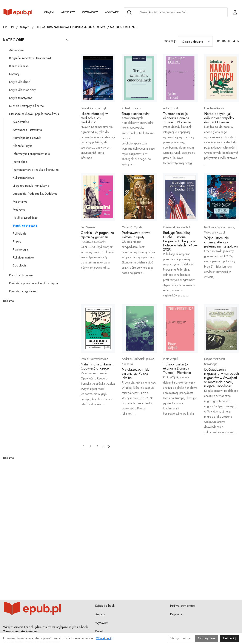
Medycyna (19, 210)
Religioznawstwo (23, 257)
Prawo (17, 241)
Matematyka (20, 202)
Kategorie (35, 40)
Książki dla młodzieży (22, 90)
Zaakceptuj (229, 638)
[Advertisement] (35, 330)
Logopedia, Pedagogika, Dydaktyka (35, 194)
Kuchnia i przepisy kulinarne (26, 106)
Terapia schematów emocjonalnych (136, 116)
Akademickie (21, 122)
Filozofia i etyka (23, 146)
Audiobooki (16, 50)
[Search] (129, 13)
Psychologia (20, 249)
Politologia (20, 233)
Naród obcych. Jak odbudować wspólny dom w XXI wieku (219, 118)
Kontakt (112, 12)
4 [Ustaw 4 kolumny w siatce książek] (234, 41)
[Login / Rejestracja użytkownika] (235, 12)
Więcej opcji (104, 638)
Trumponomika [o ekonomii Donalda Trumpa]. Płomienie (177, 118)
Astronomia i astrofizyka (28, 130)
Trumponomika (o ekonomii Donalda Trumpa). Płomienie (177, 368)
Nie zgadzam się (180, 638)
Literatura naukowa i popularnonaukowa (71, 27)
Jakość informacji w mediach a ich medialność (94, 118)
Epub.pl (9, 27)
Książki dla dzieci (20, 82)
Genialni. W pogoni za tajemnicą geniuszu (97, 235)
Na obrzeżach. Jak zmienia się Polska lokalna (135, 374)
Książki (49, 12)
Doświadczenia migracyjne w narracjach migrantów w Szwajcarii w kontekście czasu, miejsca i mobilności (221, 378)
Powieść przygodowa (23, 291)
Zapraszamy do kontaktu (20, 631)
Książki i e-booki (105, 606)
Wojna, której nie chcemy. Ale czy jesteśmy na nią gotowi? (221, 242)
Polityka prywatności (183, 606)
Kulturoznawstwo (23, 178)
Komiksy (14, 74)
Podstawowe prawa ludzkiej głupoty (136, 235)
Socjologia (20, 265)
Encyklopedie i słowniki (27, 138)
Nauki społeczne (25, 226)
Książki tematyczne (21, 98)
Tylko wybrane (207, 638)
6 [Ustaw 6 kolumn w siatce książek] (238, 41)
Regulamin (177, 614)
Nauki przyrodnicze (25, 218)
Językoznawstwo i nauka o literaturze (36, 170)
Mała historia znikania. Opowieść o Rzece (97, 366)
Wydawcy (90, 12)
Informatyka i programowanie (31, 154)
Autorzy (68, 12)
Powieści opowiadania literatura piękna (34, 283)
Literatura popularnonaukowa (31, 186)
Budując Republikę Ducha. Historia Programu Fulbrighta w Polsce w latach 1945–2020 (180, 241)
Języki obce (20, 162)
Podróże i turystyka (21, 275)
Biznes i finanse (19, 66)
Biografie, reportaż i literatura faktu (31, 58)
